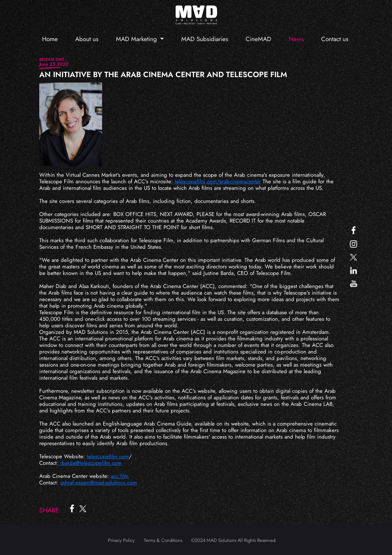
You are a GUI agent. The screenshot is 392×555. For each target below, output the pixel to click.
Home (50, 39)
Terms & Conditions (163, 540)
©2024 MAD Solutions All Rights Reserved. (234, 540)
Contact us (335, 39)
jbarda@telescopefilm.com (90, 463)
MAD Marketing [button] (137, 39)
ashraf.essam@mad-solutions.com (99, 483)
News (296, 39)
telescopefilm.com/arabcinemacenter (218, 181)
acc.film (120, 476)
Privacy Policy (121, 540)
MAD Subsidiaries (205, 39)
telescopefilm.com (108, 456)
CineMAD (258, 39)
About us (87, 39)
